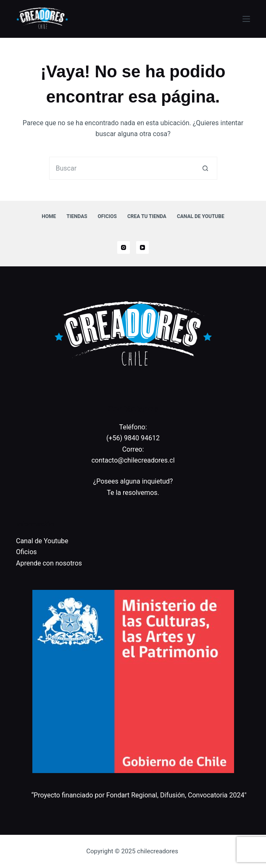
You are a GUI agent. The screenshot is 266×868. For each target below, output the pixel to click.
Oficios (107, 216)
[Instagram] (124, 247)
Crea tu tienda (147, 216)
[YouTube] (142, 247)
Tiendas (77, 216)
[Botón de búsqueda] (206, 168)
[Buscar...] (122, 168)
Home (49, 216)
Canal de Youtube (201, 216)
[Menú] (246, 19)
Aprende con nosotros (49, 563)
